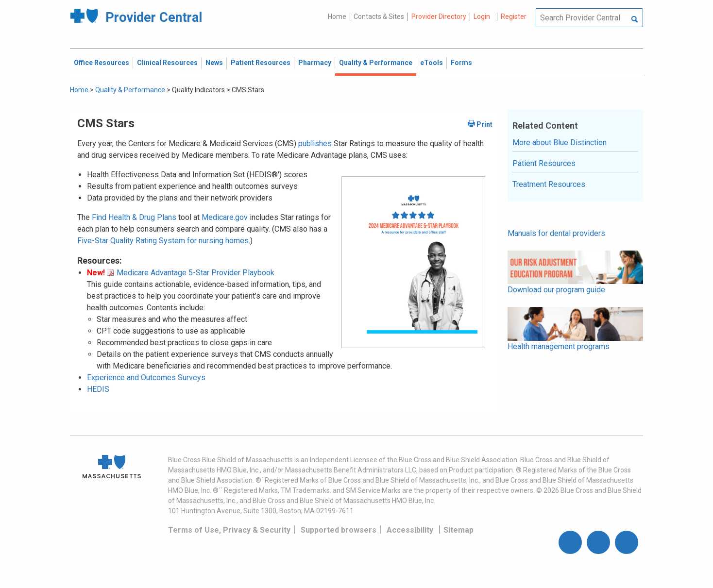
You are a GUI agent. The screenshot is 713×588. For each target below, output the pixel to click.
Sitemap (458, 530)
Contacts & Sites (379, 17)
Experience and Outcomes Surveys (146, 378)
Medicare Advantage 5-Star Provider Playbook (191, 273)
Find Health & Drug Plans (134, 217)
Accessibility (410, 530)
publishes (315, 143)
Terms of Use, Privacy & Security (229, 530)
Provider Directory (439, 17)
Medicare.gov (225, 217)
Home (337, 17)
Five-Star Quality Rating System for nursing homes (163, 241)
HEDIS (98, 389)
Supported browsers (339, 530)
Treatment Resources (549, 184)
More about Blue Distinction (560, 143)
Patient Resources (544, 163)
